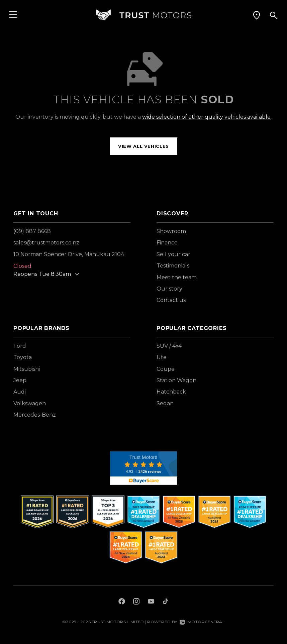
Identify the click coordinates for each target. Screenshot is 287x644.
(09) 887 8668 (32, 231)
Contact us (171, 300)
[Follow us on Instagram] (136, 602)
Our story (169, 289)
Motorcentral (202, 622)
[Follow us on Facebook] (122, 602)
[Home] (143, 15)
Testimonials (173, 266)
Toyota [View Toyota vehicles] (23, 357)
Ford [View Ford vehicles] (20, 346)
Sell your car (173, 254)
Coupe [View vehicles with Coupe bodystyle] (166, 369)
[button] (257, 15)
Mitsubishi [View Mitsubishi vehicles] (27, 369)
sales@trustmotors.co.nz (46, 243)
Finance (167, 243)
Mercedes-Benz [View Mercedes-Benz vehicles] (35, 415)
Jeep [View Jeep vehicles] (20, 380)
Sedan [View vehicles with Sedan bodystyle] (165, 403)
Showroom (171, 231)
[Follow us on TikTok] (165, 602)
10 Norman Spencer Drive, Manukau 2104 (69, 254)
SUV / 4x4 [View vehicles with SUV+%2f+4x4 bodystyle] (169, 346)
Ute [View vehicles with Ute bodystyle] (162, 357)
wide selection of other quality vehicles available (206, 117)
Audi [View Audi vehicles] (20, 392)
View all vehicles (143, 146)
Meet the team (177, 277)
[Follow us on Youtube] (151, 602)
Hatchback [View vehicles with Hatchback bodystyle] (171, 392)
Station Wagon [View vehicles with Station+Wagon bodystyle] (176, 380)
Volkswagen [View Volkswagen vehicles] (30, 403)
